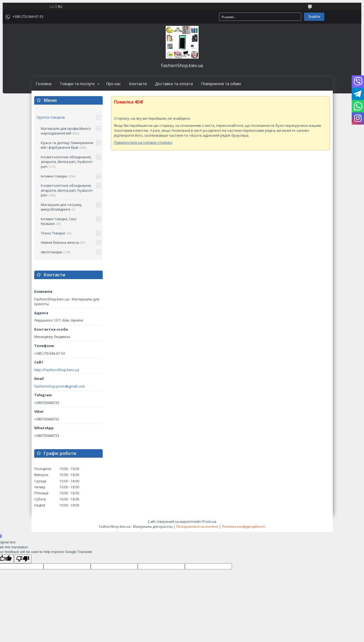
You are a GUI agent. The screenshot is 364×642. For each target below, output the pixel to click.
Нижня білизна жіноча (60, 242)
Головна (44, 84)
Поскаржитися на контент (197, 527)
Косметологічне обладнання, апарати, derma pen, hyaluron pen (67, 162)
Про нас (113, 84)
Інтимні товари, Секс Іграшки (59, 221)
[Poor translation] (23, 559)
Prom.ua (209, 521)
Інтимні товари (54, 176)
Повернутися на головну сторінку (143, 142)
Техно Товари (53, 233)
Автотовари (51, 252)
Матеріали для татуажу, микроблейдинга (62, 207)
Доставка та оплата (174, 84)
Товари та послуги (77, 84)
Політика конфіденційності (244, 527)
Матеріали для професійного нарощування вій (66, 131)
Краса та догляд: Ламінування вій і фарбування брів (67, 145)
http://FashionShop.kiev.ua (57, 370)
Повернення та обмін (221, 84)
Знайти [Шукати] (314, 17)
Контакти (138, 84)
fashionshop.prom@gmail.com (60, 386)
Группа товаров (51, 117)
